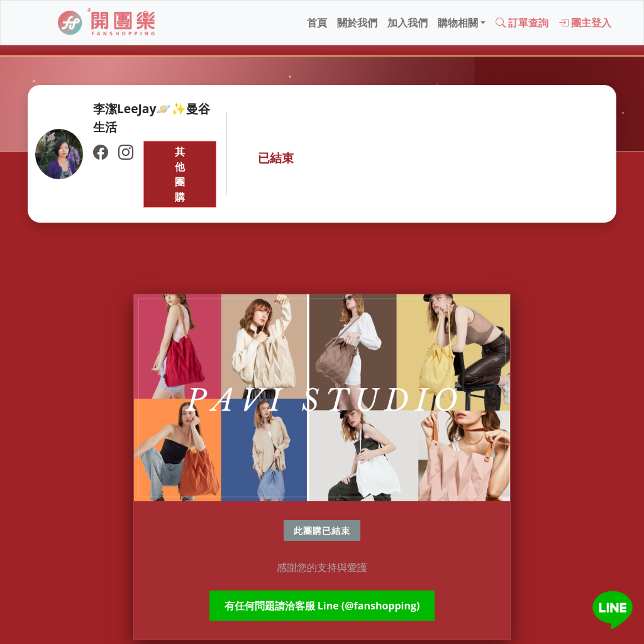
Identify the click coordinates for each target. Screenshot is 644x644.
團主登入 (585, 23)
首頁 (317, 23)
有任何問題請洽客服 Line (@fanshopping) (322, 606)
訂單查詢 (522, 23)
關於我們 (357, 23)
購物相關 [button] (458, 23)
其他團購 (180, 174)
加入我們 (408, 23)
